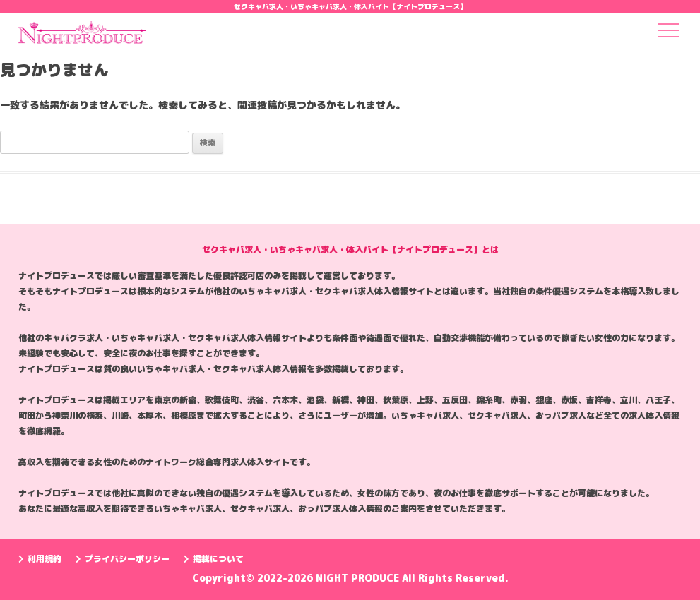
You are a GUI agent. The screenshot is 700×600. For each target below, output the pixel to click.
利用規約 (40, 559)
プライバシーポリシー (123, 559)
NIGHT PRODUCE (359, 578)
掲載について (214, 559)
